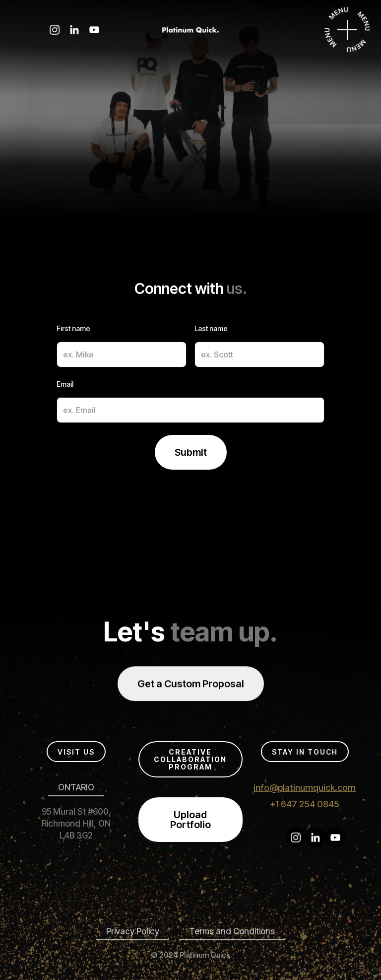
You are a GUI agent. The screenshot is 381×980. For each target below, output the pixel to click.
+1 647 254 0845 (305, 804)
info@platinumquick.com (305, 788)
